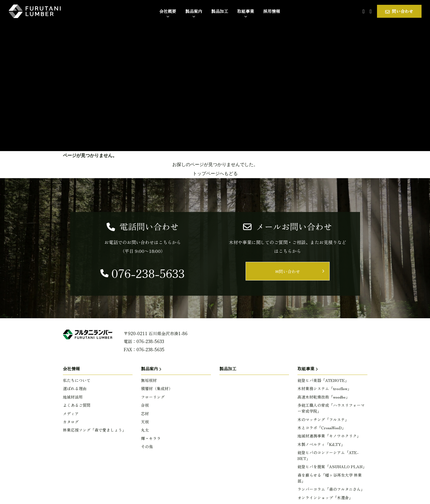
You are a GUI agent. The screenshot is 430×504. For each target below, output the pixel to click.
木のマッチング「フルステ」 (323, 419)
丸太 (145, 430)
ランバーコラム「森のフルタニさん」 (331, 489)
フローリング (153, 397)
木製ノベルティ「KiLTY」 (321, 444)
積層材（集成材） (157, 388)
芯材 (145, 414)
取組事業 (306, 369)
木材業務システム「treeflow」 (324, 388)
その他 (147, 446)
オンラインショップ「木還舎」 (325, 498)
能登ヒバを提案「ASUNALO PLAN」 (332, 467)
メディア (71, 414)
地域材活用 (73, 397)
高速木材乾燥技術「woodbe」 (324, 397)
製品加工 (228, 369)
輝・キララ (151, 438)
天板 (145, 422)
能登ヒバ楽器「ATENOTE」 (323, 380)
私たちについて (77, 380)
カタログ (71, 422)
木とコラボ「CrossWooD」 (322, 428)
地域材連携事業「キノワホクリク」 (329, 436)
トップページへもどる (215, 173)
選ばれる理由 (75, 388)
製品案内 (149, 369)
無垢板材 (149, 380)
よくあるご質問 (77, 405)
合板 (145, 405)
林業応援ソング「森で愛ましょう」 (94, 430)
